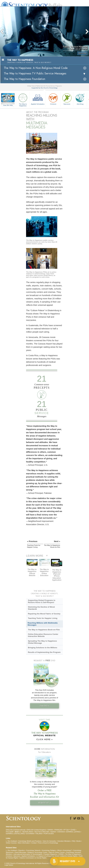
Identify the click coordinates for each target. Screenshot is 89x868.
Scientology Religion (49, 850)
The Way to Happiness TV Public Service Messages (35, 73)
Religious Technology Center (37, 852)
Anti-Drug (80, 99)
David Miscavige (20, 852)
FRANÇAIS (58, 830)
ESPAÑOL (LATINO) (73, 832)
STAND (61, 854)
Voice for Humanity (49, 841)
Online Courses (11, 843)
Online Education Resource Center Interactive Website (43, 635)
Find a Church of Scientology (48, 843)
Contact (34, 843)
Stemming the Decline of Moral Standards (41, 608)
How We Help (8, 105)
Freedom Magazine (50, 854)
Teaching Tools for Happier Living (43, 618)
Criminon (53, 99)
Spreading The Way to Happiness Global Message (42, 642)
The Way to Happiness (23, 99)
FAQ (73, 841)
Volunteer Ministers (64, 841)
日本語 (73, 830)
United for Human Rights (69, 856)
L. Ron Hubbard (11, 841)
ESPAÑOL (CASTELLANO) (15, 834)
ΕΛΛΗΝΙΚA (30, 834)
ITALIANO (39, 834)
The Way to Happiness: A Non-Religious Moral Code (36, 68)
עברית (66, 830)
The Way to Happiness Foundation (25, 79)
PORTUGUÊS (49, 834)
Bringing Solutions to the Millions (43, 648)
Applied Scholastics (38, 99)
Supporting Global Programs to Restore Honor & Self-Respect (42, 601)
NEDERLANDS (28, 832)
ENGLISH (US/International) (16, 830)
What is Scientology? (65, 850)
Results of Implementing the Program (44, 652)
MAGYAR (46, 832)
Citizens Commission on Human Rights (33, 858)
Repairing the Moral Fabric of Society (44, 614)
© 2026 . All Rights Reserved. (27, 863)
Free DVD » (44, 706)
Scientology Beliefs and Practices (30, 841)
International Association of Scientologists (28, 854)
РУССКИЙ (9, 832)
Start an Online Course (57, 852)
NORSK (53, 832)
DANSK (50, 830)
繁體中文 (18, 832)
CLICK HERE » (45, 739)
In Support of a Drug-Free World (48, 856)
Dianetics (21, 850)
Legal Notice (9, 865)
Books (79, 841)
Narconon (67, 99)
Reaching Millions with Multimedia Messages (43, 624)
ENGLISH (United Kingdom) (36, 830)
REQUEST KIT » (45, 803)
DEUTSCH (38, 832)
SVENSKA (61, 832)
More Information (24, 843)
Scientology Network (33, 850)
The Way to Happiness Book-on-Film (44, 630)
